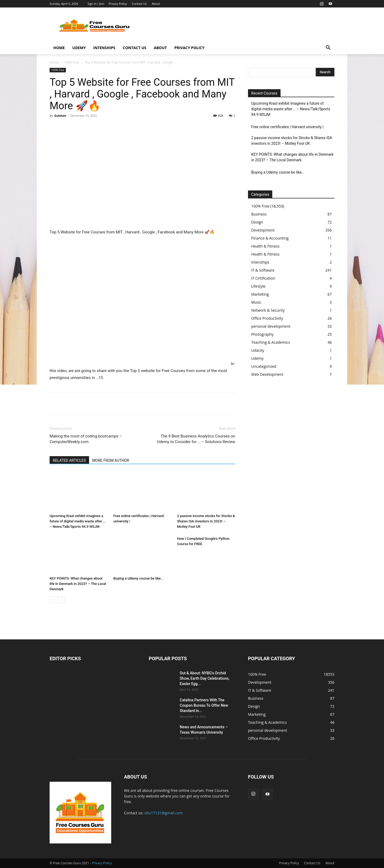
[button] (328, 48)
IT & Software (263, 270)
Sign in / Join (96, 4)
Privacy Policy (118, 4)
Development (263, 230)
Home (59, 48)
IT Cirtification (263, 278)
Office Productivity (267, 318)
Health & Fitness (265, 246)
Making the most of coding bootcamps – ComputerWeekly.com (86, 439)
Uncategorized (264, 366)
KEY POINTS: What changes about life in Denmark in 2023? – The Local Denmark (78, 584)
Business (259, 214)
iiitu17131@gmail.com (164, 813)
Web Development (267, 374)
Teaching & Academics (271, 342)
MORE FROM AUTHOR (111, 460)
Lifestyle (258, 286)
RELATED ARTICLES (69, 460)
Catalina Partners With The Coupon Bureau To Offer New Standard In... (204, 705)
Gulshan (60, 116)
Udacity (258, 350)
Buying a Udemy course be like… (138, 578)
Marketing (260, 294)
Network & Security (268, 310)
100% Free (71, 62)
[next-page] (61, 600)
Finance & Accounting (270, 238)
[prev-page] (53, 600)
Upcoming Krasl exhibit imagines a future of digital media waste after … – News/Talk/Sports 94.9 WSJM (77, 521)
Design (257, 222)
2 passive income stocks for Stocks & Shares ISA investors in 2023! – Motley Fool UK (206, 521)
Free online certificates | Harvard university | (287, 127)
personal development (271, 326)
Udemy (79, 48)
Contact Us (139, 4)
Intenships (104, 48)
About (156, 4)
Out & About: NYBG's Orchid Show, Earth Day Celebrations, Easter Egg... (205, 678)
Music (256, 302)
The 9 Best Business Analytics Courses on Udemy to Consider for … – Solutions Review (196, 439)
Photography (262, 334)
